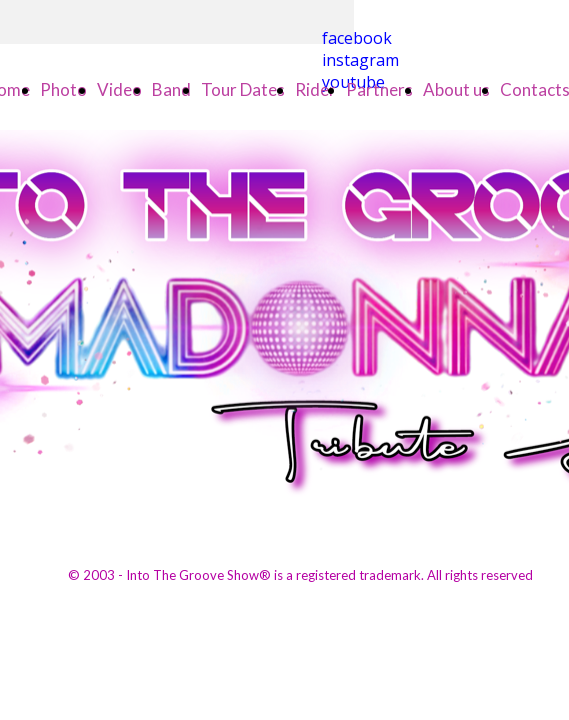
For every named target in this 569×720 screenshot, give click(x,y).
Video (119, 89)
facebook (357, 38)
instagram (360, 60)
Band (171, 89)
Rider (315, 89)
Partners (379, 89)
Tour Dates (243, 89)
